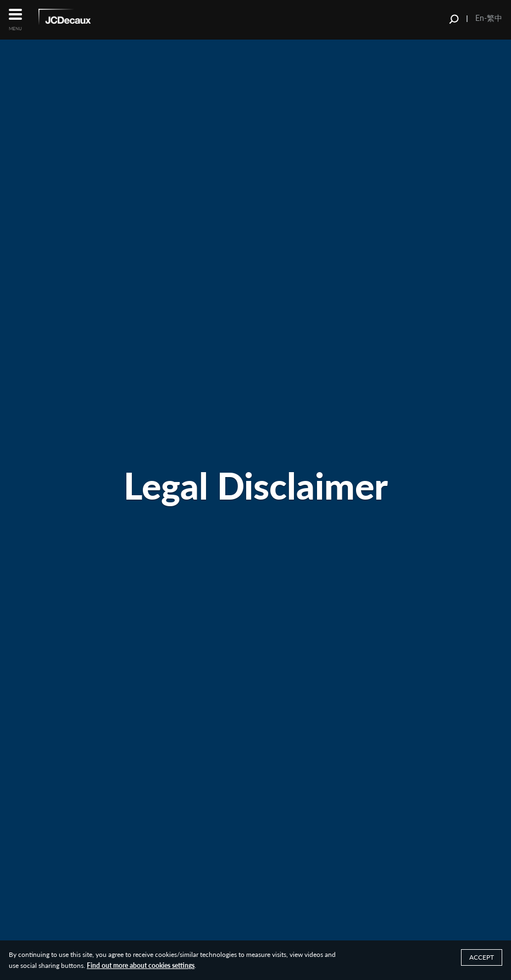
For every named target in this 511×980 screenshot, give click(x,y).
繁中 (495, 18)
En (480, 18)
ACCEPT (482, 957)
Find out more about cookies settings (141, 965)
